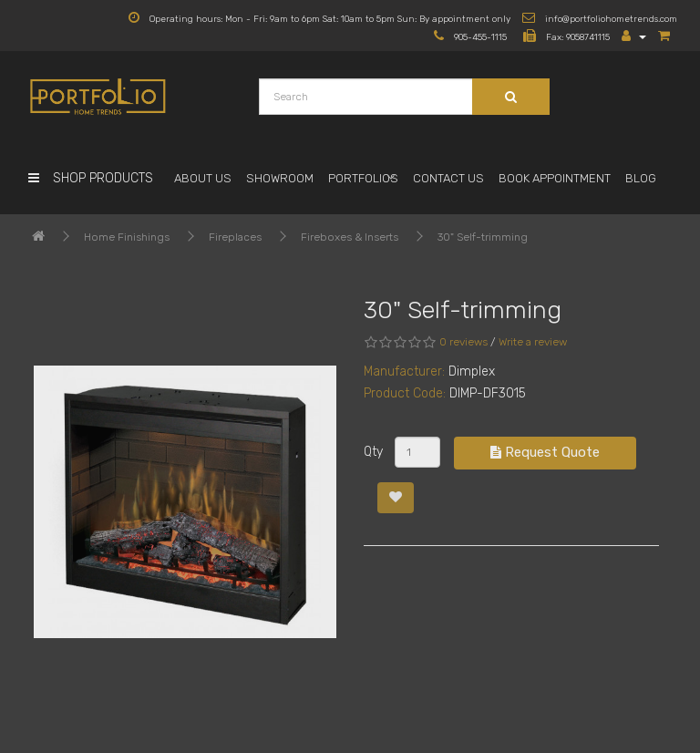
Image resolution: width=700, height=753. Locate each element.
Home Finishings (127, 237)
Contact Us (448, 178)
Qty (373, 452)
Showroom (280, 178)
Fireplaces (235, 237)
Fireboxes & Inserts (350, 237)
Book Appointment (555, 178)
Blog (641, 178)
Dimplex (472, 371)
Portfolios (363, 178)
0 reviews (463, 342)
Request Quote (545, 452)
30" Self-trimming (483, 237)
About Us (203, 178)
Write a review (533, 342)
